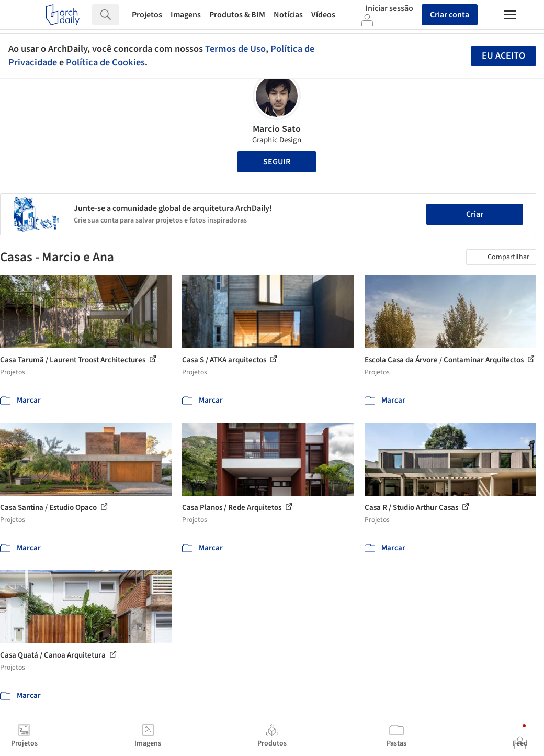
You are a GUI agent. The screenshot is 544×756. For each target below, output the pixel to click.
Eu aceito (503, 56)
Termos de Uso (235, 49)
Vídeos (323, 15)
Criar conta (450, 15)
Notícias (288, 15)
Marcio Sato (277, 129)
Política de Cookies (105, 62)
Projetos (147, 15)
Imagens (186, 15)
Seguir (277, 162)
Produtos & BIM (237, 15)
